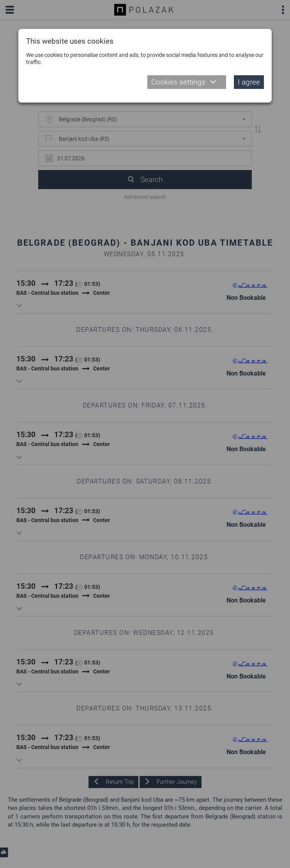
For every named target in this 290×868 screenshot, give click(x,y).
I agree (249, 82)
